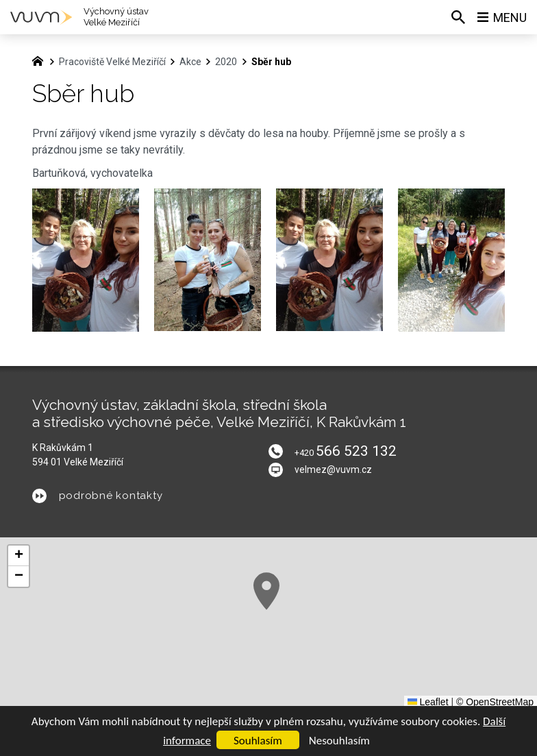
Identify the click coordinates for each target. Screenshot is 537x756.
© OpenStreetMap (495, 702)
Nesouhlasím (339, 741)
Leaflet (428, 702)
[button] (266, 591)
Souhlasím (258, 741)
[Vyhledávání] (458, 17)
